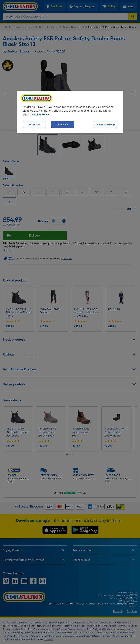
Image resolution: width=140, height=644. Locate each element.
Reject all (34, 125)
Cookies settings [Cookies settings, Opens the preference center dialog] (105, 125)
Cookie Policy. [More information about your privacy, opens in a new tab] (41, 115)
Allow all (63, 125)
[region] (70, 112)
